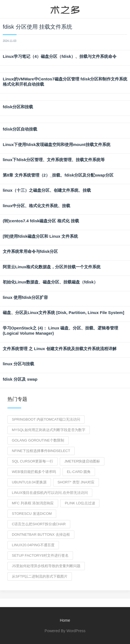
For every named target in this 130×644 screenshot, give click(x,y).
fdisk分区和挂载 (18, 107)
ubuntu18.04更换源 (29, 482)
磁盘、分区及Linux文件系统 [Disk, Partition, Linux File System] (63, 312)
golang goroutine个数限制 (38, 440)
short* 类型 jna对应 (76, 482)
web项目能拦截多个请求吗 (34, 472)
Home (65, 620)
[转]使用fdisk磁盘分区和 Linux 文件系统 (40, 236)
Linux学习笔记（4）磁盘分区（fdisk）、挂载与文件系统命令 (60, 56)
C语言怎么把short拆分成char (39, 524)
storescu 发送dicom (32, 514)
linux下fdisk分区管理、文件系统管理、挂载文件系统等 (54, 160)
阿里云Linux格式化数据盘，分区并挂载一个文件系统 (52, 267)
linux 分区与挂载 (18, 364)
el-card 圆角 (79, 472)
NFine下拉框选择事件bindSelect (41, 451)
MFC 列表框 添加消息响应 (33, 503)
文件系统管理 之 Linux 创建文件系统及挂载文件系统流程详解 (60, 349)
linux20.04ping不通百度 (33, 545)
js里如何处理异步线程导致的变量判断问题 (46, 566)
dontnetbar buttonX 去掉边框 (41, 535)
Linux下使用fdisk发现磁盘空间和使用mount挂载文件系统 (57, 144)
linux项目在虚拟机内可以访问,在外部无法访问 (50, 493)
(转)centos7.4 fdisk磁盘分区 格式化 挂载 (41, 221)
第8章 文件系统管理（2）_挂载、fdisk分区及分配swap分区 (58, 175)
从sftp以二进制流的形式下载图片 (40, 576)
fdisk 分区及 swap (20, 379)
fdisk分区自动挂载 (20, 129)
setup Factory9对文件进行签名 (40, 555)
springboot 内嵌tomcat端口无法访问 (46, 419)
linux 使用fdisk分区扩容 (25, 297)
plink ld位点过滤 (80, 503)
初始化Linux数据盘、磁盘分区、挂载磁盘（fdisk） (50, 282)
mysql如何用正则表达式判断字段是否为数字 (49, 430)
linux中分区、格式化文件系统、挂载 (36, 206)
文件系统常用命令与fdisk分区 (30, 251)
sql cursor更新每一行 (32, 461)
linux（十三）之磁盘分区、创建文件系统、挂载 (47, 190)
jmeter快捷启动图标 (82, 461)
